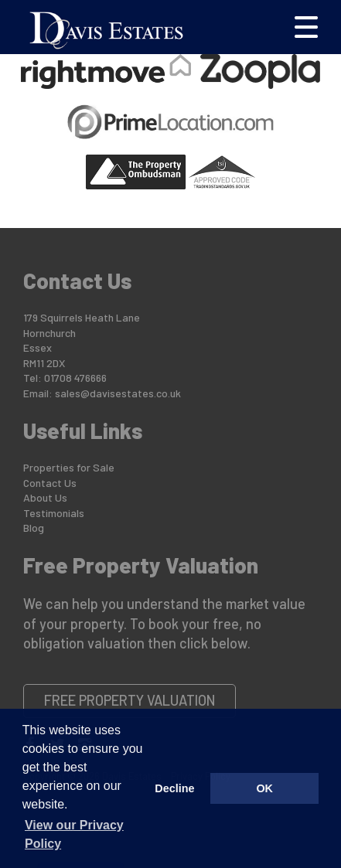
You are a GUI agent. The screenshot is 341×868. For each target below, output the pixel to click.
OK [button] (264, 788)
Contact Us (50, 483)
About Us (45, 497)
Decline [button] (174, 788)
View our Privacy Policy (74, 834)
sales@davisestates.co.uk (118, 393)
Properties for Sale (69, 467)
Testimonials (54, 513)
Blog (34, 528)
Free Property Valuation (130, 700)
